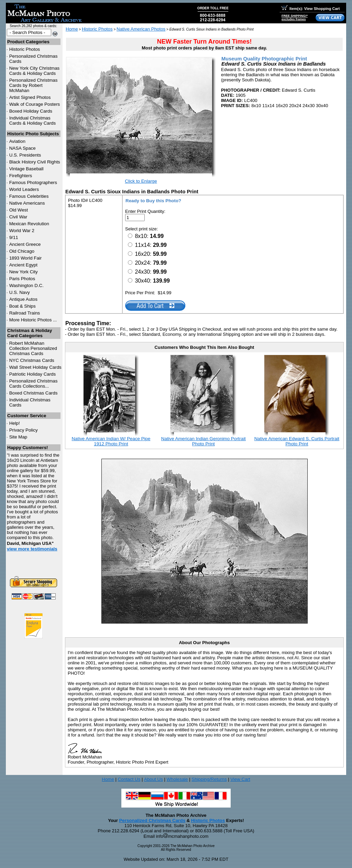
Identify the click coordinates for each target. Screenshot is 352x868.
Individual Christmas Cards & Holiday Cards (33, 121)
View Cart (240, 779)
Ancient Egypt (23, 265)
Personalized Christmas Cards (152, 820)
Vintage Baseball (26, 169)
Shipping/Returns (209, 779)
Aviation (17, 141)
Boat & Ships (23, 306)
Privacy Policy (24, 430)
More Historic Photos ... (33, 320)
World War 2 (22, 231)
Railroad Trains (25, 313)
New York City (24, 272)
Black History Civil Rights (35, 162)
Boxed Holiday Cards (31, 111)
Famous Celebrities (29, 196)
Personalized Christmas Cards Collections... (34, 384)
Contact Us (129, 779)
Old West (19, 210)
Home (72, 29)
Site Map (18, 437)
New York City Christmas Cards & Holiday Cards (35, 71)
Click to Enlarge (141, 181)
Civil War (18, 217)
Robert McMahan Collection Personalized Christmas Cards (33, 348)
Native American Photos (141, 29)
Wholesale (177, 779)
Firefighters (21, 176)
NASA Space (23, 148)
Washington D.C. (26, 285)
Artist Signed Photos (30, 97)
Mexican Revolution (29, 224)
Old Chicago (22, 251)
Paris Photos (22, 279)
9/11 (14, 237)
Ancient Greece (25, 244)
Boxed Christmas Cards (34, 393)
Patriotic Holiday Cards (33, 374)
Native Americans (27, 203)
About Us (153, 779)
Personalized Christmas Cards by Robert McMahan (34, 85)
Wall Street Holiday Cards (35, 367)
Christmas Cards (32, 360)
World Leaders (24, 189)
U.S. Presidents (25, 155)
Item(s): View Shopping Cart (311, 9)
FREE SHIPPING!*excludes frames (295, 18)
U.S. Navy (20, 292)
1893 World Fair (26, 258)
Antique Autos (23, 299)
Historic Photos (25, 49)
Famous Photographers (33, 182)
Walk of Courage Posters (35, 104)
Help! (15, 423)
